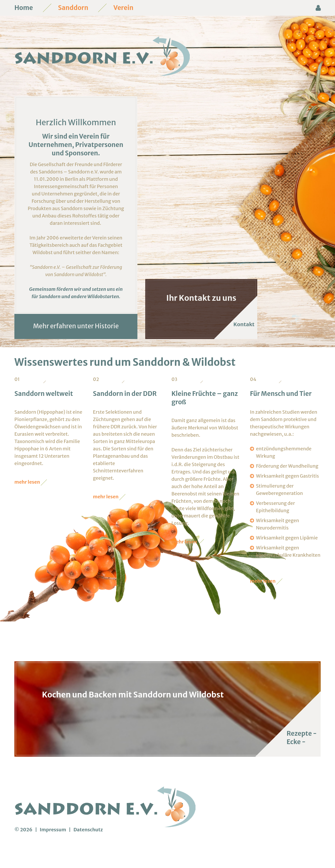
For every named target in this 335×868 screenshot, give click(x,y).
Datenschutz (88, 844)
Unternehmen (50, 159)
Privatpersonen (99, 159)
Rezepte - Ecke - (302, 752)
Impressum (53, 844)
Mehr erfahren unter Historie (76, 341)
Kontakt (241, 339)
